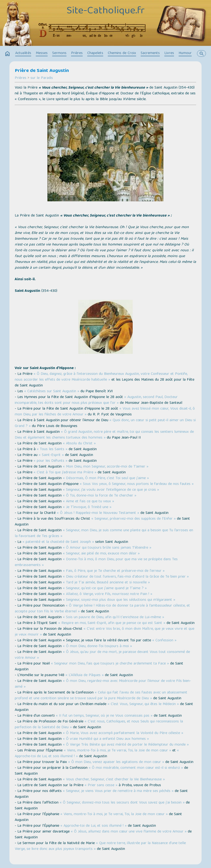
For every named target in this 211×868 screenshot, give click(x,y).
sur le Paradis (42, 78)
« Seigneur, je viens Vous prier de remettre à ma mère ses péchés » (118, 791)
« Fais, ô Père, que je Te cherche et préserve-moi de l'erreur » (114, 571)
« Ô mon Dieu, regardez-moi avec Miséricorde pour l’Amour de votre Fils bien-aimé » (103, 684)
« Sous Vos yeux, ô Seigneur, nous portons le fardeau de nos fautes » (137, 484)
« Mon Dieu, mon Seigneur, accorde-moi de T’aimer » (106, 467)
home (7, 54)
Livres (169, 53)
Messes (42, 53)
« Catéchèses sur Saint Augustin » (52, 392)
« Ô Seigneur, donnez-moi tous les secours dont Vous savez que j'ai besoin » (122, 803)
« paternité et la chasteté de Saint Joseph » (58, 542)
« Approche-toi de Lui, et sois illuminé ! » (94, 826)
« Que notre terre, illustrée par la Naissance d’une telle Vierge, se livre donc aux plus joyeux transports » (100, 846)
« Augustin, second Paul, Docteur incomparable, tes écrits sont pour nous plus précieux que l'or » (96, 400)
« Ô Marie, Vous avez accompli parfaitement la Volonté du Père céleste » (123, 733)
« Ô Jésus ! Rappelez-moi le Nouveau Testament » (98, 513)
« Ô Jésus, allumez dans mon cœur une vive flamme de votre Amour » (129, 832)
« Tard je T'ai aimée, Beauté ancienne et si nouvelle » (106, 583)
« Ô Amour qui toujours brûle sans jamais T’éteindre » (107, 548)
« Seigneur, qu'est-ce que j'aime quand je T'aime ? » (105, 588)
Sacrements (150, 53)
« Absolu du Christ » (79, 444)
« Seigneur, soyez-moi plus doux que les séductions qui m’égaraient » (119, 600)
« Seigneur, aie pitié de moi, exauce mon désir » (101, 554)
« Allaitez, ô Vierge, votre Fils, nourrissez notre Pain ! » (108, 594)
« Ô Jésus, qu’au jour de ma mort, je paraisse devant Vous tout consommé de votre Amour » (102, 655)
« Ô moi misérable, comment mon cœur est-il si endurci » (136, 768)
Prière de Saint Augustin (42, 71)
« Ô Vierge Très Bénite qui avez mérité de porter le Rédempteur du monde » (126, 745)
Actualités (23, 53)
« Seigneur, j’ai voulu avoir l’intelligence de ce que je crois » (111, 490)
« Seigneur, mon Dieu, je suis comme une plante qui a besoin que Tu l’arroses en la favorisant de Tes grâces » (104, 533)
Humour (185, 53)
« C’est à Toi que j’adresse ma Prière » (65, 473)
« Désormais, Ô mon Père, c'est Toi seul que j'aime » (106, 478)
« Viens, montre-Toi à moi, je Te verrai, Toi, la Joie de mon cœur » (117, 751)
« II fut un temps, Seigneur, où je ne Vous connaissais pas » (104, 716)
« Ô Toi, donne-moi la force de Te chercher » (100, 496)
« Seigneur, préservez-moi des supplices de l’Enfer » (134, 519)
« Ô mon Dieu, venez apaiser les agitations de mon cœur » (116, 762)
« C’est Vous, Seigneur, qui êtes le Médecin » (143, 704)
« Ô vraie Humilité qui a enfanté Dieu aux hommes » (106, 739)
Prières (77, 53)
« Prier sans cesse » (101, 785)
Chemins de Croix (122, 53)
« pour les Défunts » (50, 461)
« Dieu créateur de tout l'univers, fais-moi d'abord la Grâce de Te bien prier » (126, 577)
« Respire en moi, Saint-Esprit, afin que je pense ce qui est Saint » (112, 623)
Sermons (59, 53)
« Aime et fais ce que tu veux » (88, 502)
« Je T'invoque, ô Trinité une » (87, 507)
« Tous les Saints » (52, 449)
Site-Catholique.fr (105, 11)
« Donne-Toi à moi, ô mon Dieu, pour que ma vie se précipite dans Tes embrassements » (96, 562)
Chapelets (95, 53)
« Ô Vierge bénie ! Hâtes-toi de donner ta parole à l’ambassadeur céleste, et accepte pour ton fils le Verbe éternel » (102, 609)
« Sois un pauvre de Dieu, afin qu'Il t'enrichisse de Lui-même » (113, 617)
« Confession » (164, 641)
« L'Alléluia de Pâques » (85, 675)
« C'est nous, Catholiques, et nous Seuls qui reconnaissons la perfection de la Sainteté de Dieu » (99, 725)
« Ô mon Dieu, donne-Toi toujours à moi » (97, 646)
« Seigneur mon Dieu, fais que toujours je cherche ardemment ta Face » (110, 664)
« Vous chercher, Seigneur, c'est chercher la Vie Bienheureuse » (114, 780)
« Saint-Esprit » (51, 455)
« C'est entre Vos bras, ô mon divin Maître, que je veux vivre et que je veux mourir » (105, 632)
